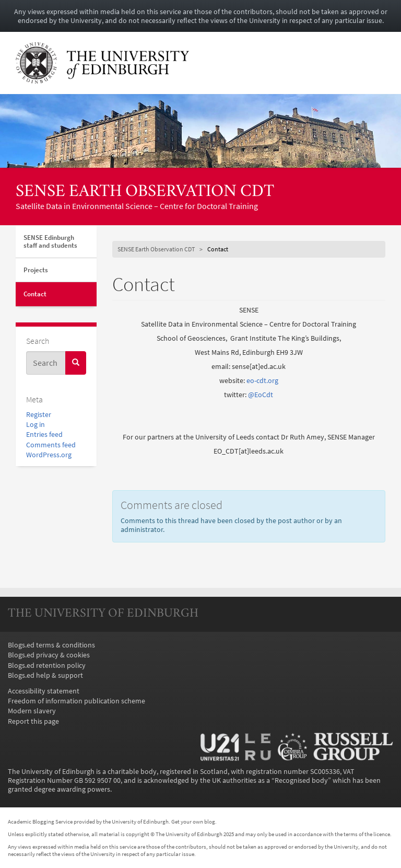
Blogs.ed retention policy (47, 666)
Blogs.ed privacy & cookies (49, 655)
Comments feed (51, 445)
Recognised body (301, 780)
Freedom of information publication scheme (76, 701)
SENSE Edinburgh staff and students (50, 242)
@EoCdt (261, 395)
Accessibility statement (44, 691)
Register (39, 415)
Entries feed (44, 435)
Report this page (33, 721)
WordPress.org (49, 455)
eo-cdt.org (262, 381)
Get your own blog (193, 821)
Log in (36, 425)
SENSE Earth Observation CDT (145, 192)
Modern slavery (32, 711)
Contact (35, 294)
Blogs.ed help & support (45, 675)
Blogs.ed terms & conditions (51, 645)
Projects (36, 270)
